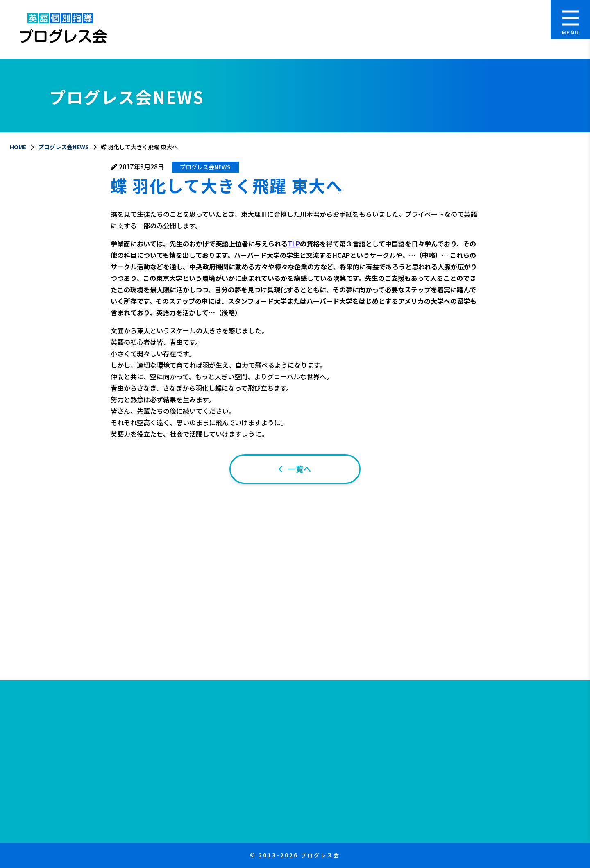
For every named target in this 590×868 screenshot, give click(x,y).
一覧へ (300, 469)
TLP (294, 244)
